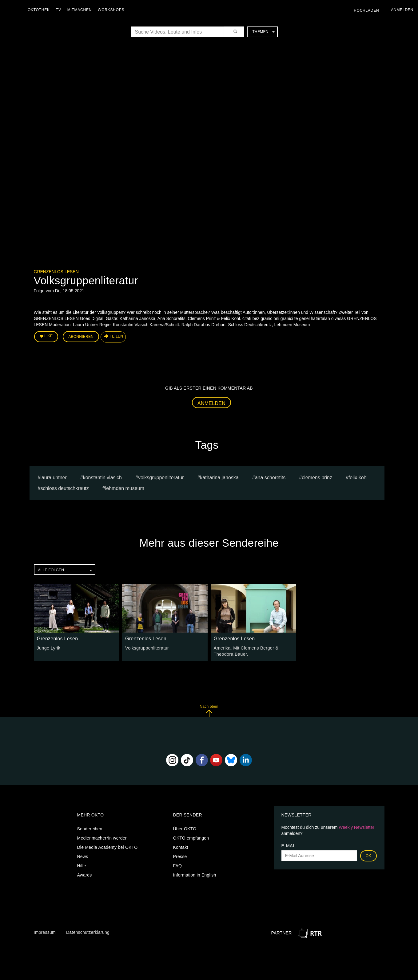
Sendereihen (90, 828)
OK (368, 855)
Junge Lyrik (48, 647)
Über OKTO (185, 828)
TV (60, 10)
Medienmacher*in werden (102, 837)
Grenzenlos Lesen (56, 272)
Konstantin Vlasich (102, 477)
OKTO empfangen (191, 837)
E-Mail (289, 844)
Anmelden (211, 402)
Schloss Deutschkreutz (64, 488)
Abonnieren (81, 336)
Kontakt (181, 846)
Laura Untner (53, 477)
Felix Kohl (358, 477)
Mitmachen (81, 10)
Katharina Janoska (219, 477)
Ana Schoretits (270, 477)
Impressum (45, 931)
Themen (263, 32)
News (83, 855)
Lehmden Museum (125, 488)
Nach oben (209, 709)
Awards (85, 874)
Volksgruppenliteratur (161, 477)
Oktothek (40, 10)
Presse (180, 855)
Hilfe (82, 865)
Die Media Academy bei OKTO (107, 846)
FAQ (178, 865)
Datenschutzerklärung (88, 931)
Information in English (195, 874)
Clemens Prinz (317, 477)
